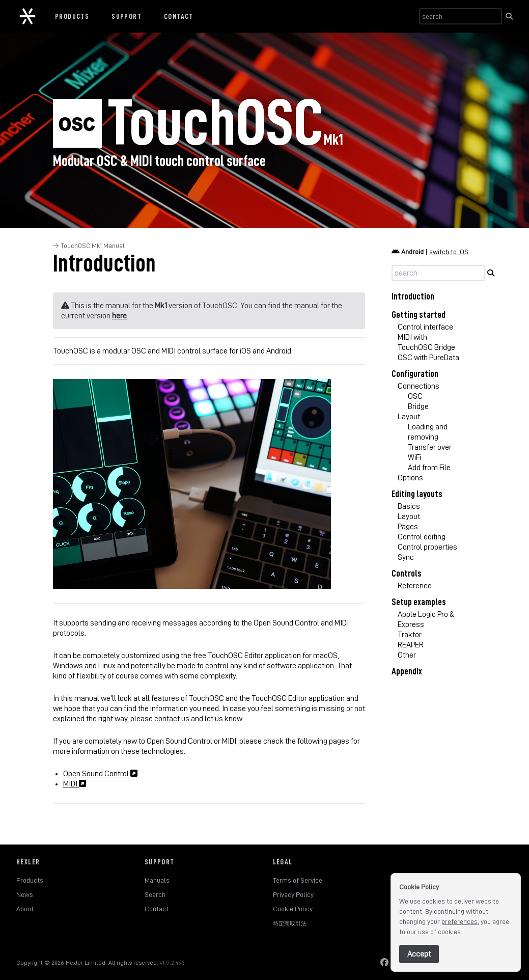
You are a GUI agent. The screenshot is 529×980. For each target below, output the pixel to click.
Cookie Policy (293, 909)
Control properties (427, 547)
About (25, 909)
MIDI (75, 784)
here (119, 316)
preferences (460, 921)
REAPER (411, 645)
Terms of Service (298, 880)
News (25, 894)
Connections (419, 386)
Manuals (157, 880)
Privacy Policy (293, 894)
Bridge (418, 406)
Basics (409, 506)
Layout (409, 417)
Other (407, 655)
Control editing (422, 537)
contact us (172, 719)
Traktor (410, 635)
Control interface (425, 327)
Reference (415, 586)
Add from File (429, 468)
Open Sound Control (100, 774)
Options (410, 478)
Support (127, 16)
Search (155, 894)
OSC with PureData (428, 358)
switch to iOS (449, 252)
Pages (408, 527)
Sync (406, 557)
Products (72, 16)
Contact (179, 16)
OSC (415, 396)
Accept (419, 954)
